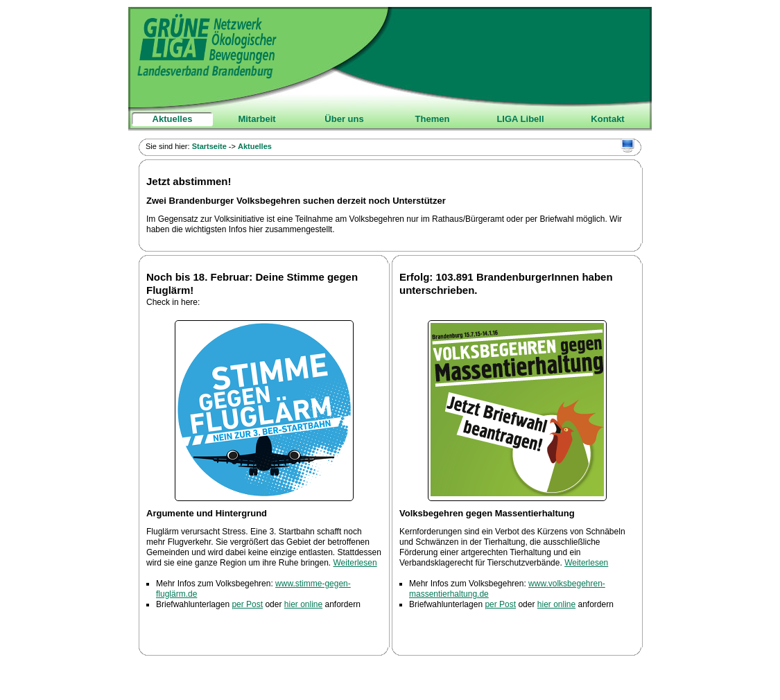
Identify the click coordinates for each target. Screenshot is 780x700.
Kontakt (607, 119)
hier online (303, 604)
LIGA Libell (520, 119)
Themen (433, 119)
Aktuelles (173, 119)
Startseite (209, 146)
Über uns (344, 119)
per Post (247, 604)
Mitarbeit (257, 119)
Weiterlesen (355, 563)
